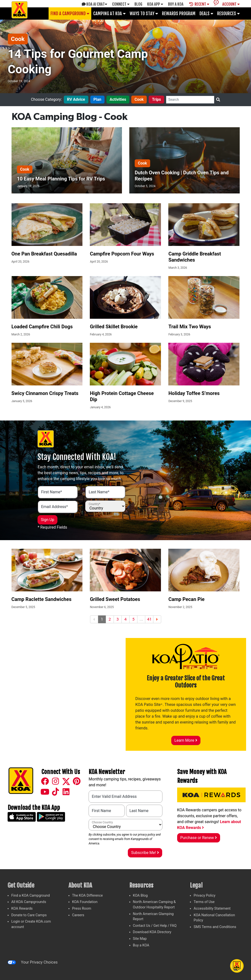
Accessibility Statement (212, 909)
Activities (118, 99)
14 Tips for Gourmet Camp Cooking (78, 61)
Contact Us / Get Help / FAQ (155, 926)
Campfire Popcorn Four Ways (122, 254)
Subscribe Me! (145, 853)
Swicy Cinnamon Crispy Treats (45, 393)
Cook (18, 39)
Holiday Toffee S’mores (194, 393)
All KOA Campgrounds (29, 902)
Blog (138, 4)
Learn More (186, 740)
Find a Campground (70, 13)
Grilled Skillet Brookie (114, 327)
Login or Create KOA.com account (31, 924)
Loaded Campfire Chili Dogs (42, 327)
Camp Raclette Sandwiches (42, 599)
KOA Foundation (85, 902)
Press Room (82, 909)
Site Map (140, 939)
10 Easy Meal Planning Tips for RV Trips (61, 179)
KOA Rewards (22, 909)
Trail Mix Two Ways (190, 327)
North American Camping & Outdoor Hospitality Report (154, 905)
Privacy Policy (205, 896)
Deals (206, 13)
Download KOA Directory (152, 932)
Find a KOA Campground (31, 896)
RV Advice (76, 99)
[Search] (190, 100)
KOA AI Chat (94, 4)
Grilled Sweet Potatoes (115, 599)
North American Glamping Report (153, 917)
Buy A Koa (176, 4)
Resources (228, 13)
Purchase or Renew (199, 838)
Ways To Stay (144, 13)
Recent (199, 4)
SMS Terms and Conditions (215, 927)
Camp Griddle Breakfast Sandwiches (195, 257)
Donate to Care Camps (29, 915)
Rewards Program (179, 13)
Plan (97, 99)
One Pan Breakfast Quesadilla (44, 254)
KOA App (155, 4)
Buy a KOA (141, 945)
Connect (121, 4)
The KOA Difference (87, 896)
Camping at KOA (109, 13)
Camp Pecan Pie (186, 599)
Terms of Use (204, 902)
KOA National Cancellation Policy (214, 918)
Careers (78, 915)
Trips (156, 99)
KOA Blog (140, 896)
